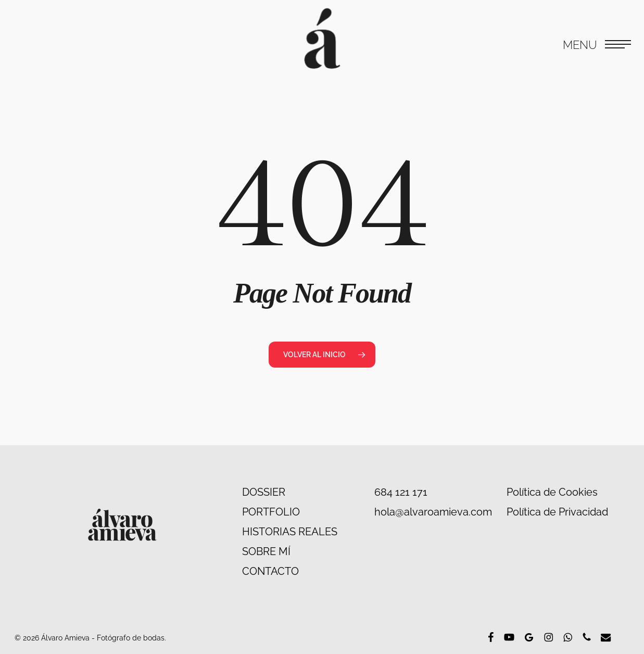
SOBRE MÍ (266, 551)
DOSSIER (264, 492)
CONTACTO (270, 571)
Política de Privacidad (557, 512)
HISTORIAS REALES (290, 532)
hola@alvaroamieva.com (433, 512)
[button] (597, 45)
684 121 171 (401, 492)
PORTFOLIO (271, 512)
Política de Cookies (552, 492)
